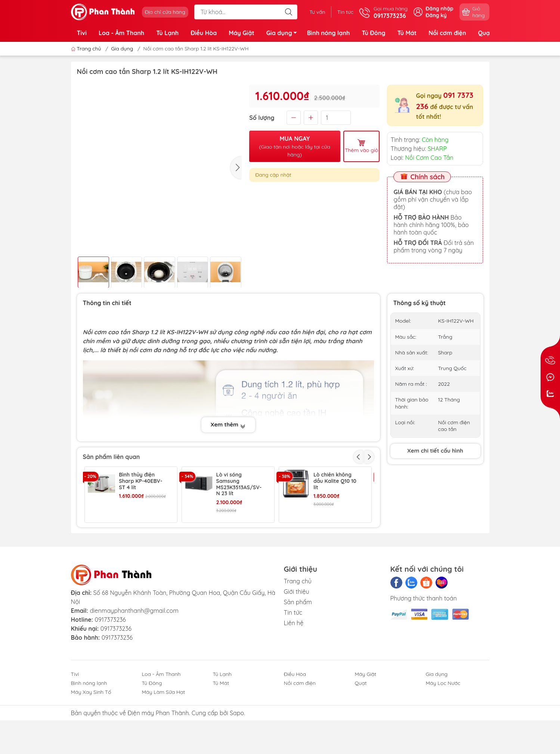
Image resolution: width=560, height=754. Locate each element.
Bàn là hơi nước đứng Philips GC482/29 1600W (238, 537)
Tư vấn (317, 12)
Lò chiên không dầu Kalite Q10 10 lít (335, 481)
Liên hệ (294, 668)
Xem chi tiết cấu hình (435, 451)
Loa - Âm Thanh (121, 33)
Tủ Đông (373, 33)
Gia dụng (284, 34)
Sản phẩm (298, 647)
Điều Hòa (204, 33)
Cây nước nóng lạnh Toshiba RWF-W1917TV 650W (337, 537)
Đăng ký (436, 15)
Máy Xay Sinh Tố (91, 738)
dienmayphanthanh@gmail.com (134, 656)
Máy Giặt (242, 33)
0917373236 (110, 665)
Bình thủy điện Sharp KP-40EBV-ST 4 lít (140, 481)
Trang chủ (87, 49)
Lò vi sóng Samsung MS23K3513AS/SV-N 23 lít (239, 484)
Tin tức (345, 12)
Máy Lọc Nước (443, 729)
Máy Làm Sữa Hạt (164, 738)
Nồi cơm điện (447, 33)
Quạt (485, 33)
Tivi (82, 33)
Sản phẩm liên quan (112, 457)
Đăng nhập (439, 9)
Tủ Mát (407, 33)
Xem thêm (228, 425)
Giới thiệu (297, 637)
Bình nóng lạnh (329, 33)
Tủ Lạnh (167, 33)
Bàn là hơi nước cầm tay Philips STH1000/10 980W (142, 537)
